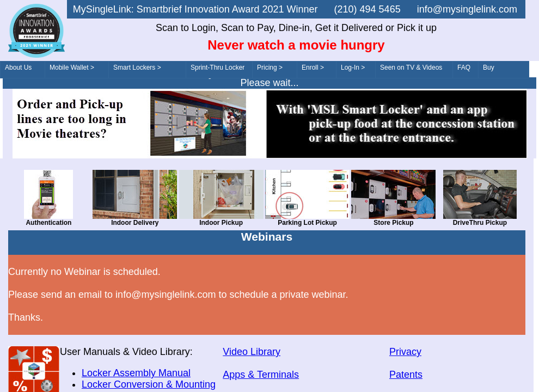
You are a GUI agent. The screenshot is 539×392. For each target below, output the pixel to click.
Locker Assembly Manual (136, 373)
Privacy (405, 352)
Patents (406, 375)
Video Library (252, 352)
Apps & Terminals (261, 375)
